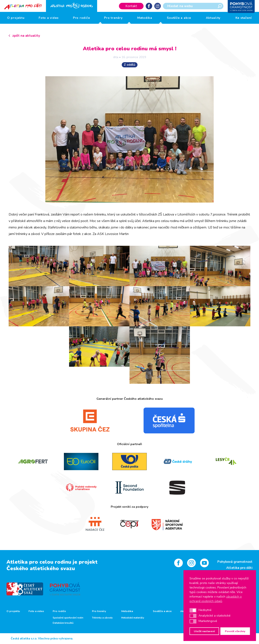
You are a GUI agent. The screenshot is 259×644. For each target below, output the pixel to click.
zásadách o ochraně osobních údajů (216, 599)
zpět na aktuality (26, 36)
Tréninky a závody (102, 618)
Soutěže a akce (179, 18)
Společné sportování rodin (68, 618)
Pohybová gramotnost (235, 562)
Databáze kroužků (63, 623)
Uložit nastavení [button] (204, 631)
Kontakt (131, 6)
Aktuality (213, 18)
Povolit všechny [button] (235, 631)
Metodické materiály (133, 618)
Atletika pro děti (239, 568)
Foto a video (49, 18)
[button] (193, 610)
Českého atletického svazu (41, 568)
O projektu (16, 18)
